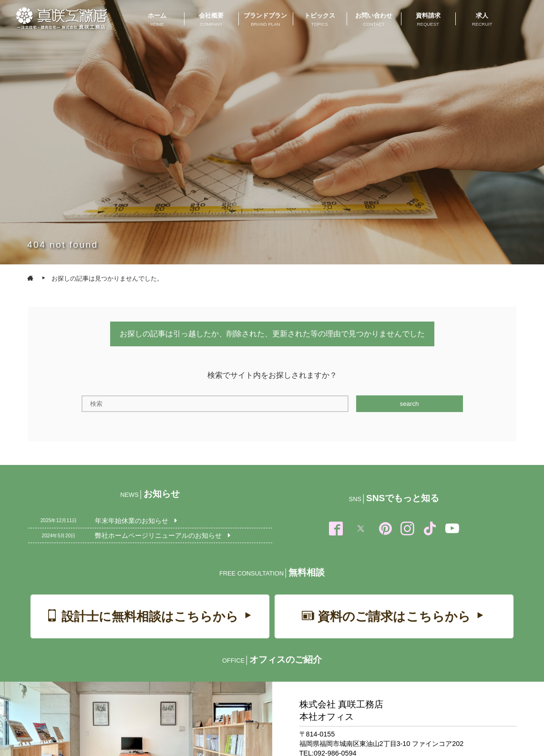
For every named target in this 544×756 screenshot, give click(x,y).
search (409, 404)
